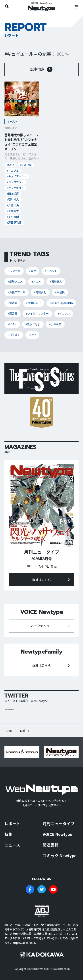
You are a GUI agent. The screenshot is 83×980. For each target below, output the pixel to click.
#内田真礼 (40, 292)
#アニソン (64, 313)
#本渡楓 (60, 292)
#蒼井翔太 (13, 211)
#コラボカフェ (15, 182)
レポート (12, 824)
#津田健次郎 (14, 222)
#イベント (51, 271)
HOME (9, 731)
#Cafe (10, 165)
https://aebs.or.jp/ (24, 943)
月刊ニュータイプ (59, 824)
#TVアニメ (14, 271)
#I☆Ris (12, 324)
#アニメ (36, 281)
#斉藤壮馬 (13, 205)
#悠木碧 (13, 303)
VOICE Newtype (57, 834)
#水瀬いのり (34, 303)
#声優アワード (16, 292)
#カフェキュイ (15, 188)
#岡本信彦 (13, 194)
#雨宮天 (13, 313)
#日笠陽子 (14, 335)
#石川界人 (13, 199)
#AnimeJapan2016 (61, 303)
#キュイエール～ (17, 176)
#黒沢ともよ (33, 324)
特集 (8, 834)
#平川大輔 (13, 217)
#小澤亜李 (55, 324)
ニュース (12, 845)
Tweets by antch (9, 709)
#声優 (33, 271)
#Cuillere (26, 165)
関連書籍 (51, 845)
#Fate (32, 335)
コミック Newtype (60, 856)
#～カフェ (13, 170)
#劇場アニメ (15, 281)
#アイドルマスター (37, 313)
